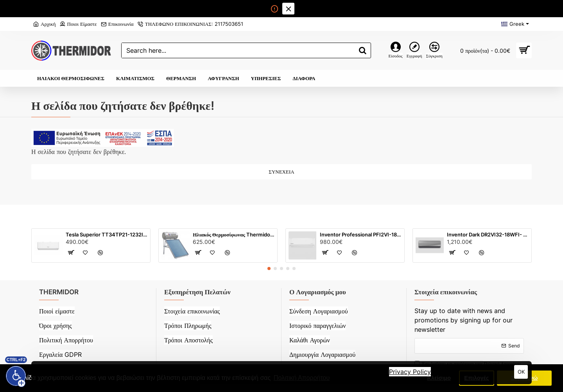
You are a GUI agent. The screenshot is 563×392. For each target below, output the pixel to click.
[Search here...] (363, 50)
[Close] (288, 9)
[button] (269, 268)
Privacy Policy (410, 372)
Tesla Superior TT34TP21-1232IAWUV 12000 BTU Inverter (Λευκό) (107, 234)
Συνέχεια (281, 172)
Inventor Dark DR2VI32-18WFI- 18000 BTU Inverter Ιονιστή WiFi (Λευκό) (488, 234)
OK (521, 372)
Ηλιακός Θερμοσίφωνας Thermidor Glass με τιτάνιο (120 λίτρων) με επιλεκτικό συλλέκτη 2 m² (234, 234)
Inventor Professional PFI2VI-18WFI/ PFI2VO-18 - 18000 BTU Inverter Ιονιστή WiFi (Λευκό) (361, 234)
